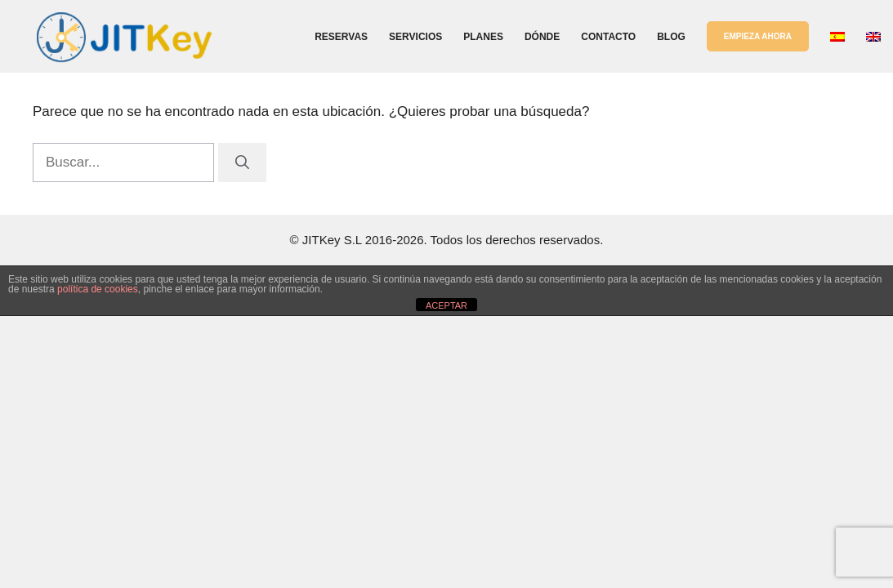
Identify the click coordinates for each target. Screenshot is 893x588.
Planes (483, 37)
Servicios (415, 37)
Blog (671, 37)
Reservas (341, 37)
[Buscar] (242, 163)
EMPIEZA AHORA (758, 36)
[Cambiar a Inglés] (873, 37)
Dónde (542, 37)
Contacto (608, 37)
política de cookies (98, 289)
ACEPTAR (446, 305)
